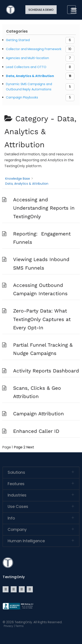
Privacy (9, 626)
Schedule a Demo (41, 10)
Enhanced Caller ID (36, 431)
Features (16, 484)
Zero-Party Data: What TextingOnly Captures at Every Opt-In (42, 319)
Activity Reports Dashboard (46, 371)
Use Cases (18, 507)
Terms (20, 626)
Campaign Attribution (38, 414)
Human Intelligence (26, 541)
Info (11, 518)
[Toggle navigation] (72, 10)
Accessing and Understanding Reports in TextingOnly (44, 208)
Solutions (16, 472)
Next (30, 447)
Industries (17, 495)
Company (17, 530)
